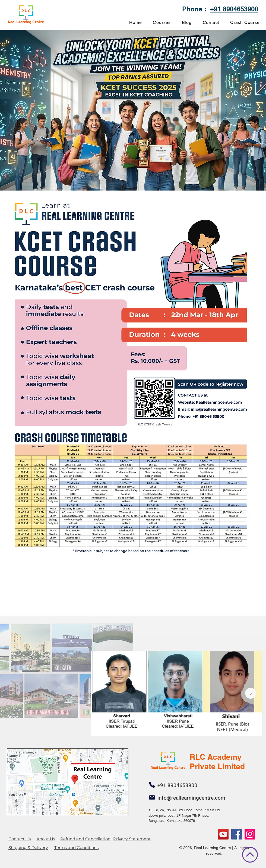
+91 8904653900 (234, 9)
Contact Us (20, 839)
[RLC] (250, 834)
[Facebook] (237, 834)
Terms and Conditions (76, 848)
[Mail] (152, 797)
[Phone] (152, 785)
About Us (46, 839)
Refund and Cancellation (85, 839)
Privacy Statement (132, 839)
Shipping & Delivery (28, 848)
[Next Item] (251, 693)
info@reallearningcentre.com (191, 798)
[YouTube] (223, 834)
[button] (162, 22)
